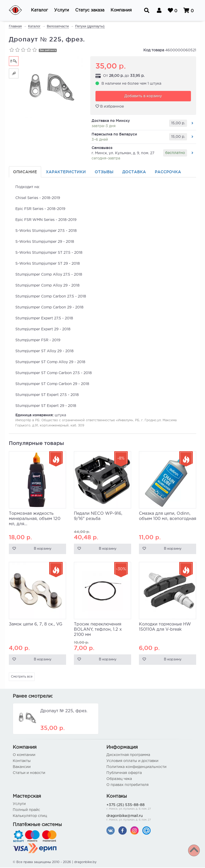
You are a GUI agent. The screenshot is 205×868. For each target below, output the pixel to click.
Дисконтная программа (128, 755)
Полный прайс (26, 810)
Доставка (134, 172)
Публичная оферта (124, 773)
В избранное (110, 107)
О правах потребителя (127, 785)
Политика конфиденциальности (136, 767)
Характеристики (66, 172)
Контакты (22, 761)
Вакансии (22, 767)
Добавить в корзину (143, 97)
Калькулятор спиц (30, 816)
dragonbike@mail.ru (149, 819)
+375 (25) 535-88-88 (149, 808)
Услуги (19, 804)
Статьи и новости (29, 773)
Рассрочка (168, 172)
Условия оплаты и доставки (132, 761)
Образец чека (119, 779)
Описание (25, 172)
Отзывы (104, 172)
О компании (24, 755)
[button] (39, 10)
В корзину (43, 550)
